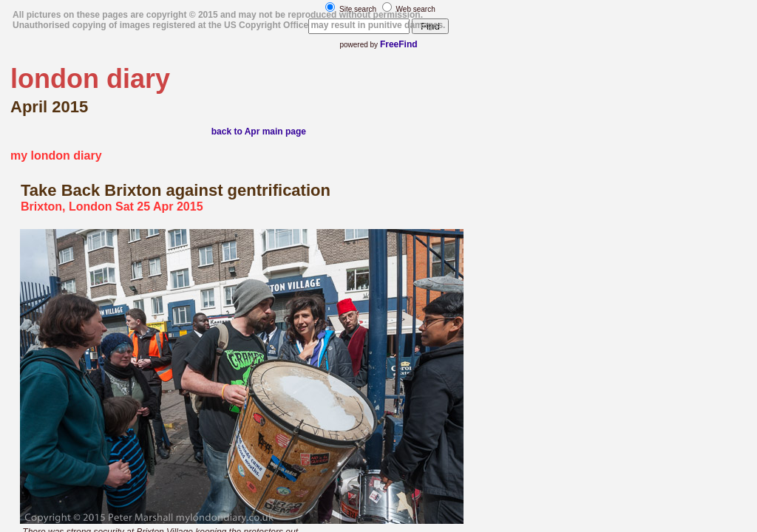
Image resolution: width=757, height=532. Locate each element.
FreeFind (399, 44)
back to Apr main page (259, 132)
